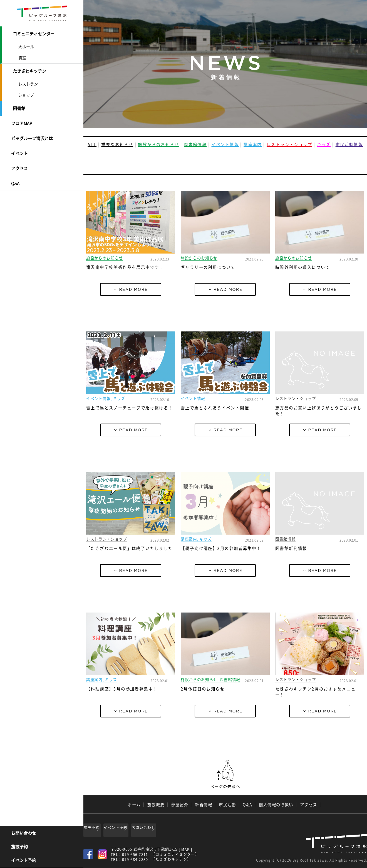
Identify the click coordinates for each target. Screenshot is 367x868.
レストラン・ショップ (289, 144)
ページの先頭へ (225, 774)
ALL (92, 144)
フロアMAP (22, 119)
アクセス (19, 160)
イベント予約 (24, 861)
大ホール (26, 45)
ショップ (26, 92)
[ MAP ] (186, 848)
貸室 (22, 56)
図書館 (19, 105)
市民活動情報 (349, 144)
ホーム (134, 805)
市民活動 (227, 805)
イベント (19, 146)
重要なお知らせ (117, 144)
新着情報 (204, 805)
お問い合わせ (24, 834)
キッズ (324, 144)
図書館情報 (195, 144)
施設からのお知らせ (158, 144)
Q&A (15, 174)
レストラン (28, 81)
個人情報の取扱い (276, 805)
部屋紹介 (180, 805)
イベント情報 (225, 144)
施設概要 (156, 805)
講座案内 (253, 144)
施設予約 (19, 847)
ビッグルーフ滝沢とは (32, 133)
